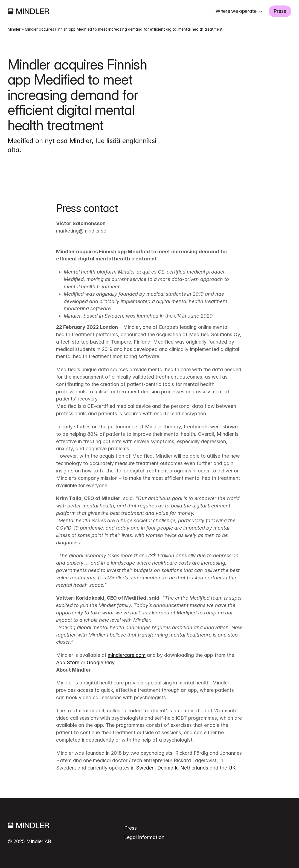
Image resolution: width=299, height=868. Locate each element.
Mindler (14, 29)
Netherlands (194, 768)
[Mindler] (28, 11)
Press (280, 11)
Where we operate (236, 11)
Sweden (145, 768)
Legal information (144, 837)
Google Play (101, 662)
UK (232, 768)
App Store (68, 662)
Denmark (167, 768)
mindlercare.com (127, 655)
